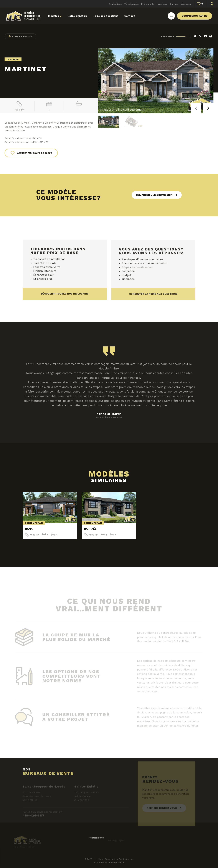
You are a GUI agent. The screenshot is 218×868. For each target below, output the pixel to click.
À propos (186, 4)
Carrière (174, 4)
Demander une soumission (154, 195)
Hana (29, 529)
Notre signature (78, 16)
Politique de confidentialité (109, 862)
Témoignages (131, 4)
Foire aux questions (106, 16)
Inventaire (162, 4)
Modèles (55, 16)
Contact (130, 16)
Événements (148, 4)
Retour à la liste (20, 36)
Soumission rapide (195, 16)
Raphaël (90, 529)
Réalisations (115, 4)
